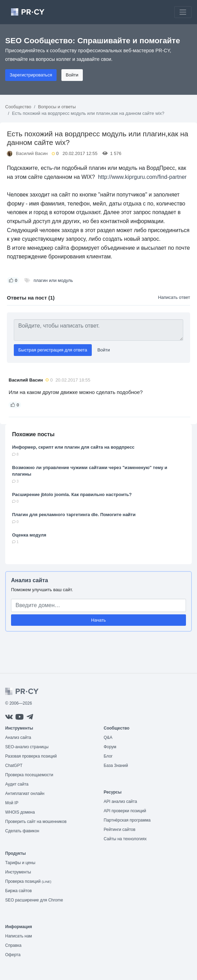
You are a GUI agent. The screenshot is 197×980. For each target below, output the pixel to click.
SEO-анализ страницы (27, 747)
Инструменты (18, 872)
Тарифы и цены (20, 863)
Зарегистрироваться (31, 75)
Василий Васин (32, 153)
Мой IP (12, 803)
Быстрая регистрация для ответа (53, 350)
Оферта (13, 955)
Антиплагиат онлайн (25, 794)
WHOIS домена (20, 812)
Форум (110, 747)
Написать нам (19, 936)
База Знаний (116, 766)
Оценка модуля (29, 535)
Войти (72, 75)
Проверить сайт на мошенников (36, 822)
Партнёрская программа (127, 820)
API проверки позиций (125, 811)
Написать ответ (174, 297)
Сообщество (18, 107)
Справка (13, 945)
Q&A (108, 738)
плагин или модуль (53, 280)
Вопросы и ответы (57, 107)
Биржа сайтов (18, 891)
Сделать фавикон (22, 831)
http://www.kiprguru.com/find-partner (142, 177)
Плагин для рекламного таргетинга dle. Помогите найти (74, 515)
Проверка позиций (28, 881)
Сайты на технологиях (125, 839)
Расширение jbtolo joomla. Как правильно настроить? (72, 494)
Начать (98, 620)
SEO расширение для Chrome (34, 900)
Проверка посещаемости (29, 775)
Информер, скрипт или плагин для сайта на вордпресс (73, 447)
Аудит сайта (17, 784)
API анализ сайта (121, 802)
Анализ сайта (29, 580)
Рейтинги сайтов (120, 830)
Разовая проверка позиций (31, 756)
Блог (108, 756)
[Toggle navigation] (183, 12)
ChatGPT (14, 766)
